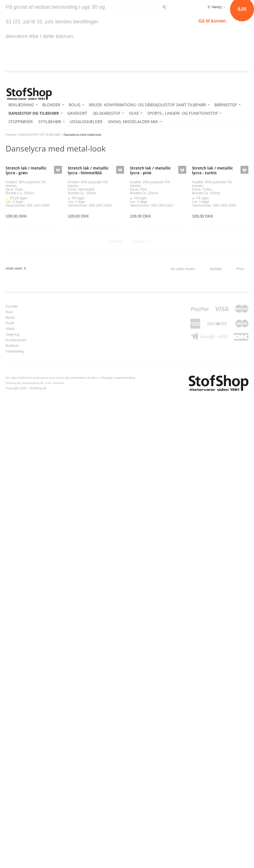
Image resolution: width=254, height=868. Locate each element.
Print (240, 269)
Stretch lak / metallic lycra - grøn (26, 170)
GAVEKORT (77, 113)
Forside (11, 135)
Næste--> (140, 241)
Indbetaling (15, 351)
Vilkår (10, 329)
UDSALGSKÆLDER (86, 122)
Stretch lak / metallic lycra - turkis (213, 170)
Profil (10, 323)
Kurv (9, 312)
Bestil (10, 318)
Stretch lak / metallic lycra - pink (150, 170)
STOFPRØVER (21, 122)
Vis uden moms (183, 269)
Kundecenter (16, 340)
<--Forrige (115, 241)
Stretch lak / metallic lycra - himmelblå (88, 170)
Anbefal (216, 269)
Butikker (12, 346)
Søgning (12, 334)
